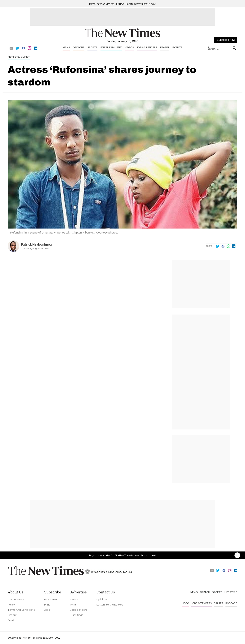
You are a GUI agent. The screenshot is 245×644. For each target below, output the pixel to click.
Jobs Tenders (79, 610)
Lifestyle (231, 592)
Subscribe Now (226, 40)
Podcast (231, 603)
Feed (11, 620)
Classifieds (77, 615)
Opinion (205, 592)
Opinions (79, 47)
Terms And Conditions (21, 610)
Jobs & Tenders (147, 47)
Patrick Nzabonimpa (36, 244)
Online (74, 599)
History (12, 615)
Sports (92, 47)
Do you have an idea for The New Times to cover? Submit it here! (123, 4)
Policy (11, 605)
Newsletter (51, 599)
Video (185, 603)
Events (177, 47)
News (66, 47)
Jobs (47, 610)
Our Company (16, 599)
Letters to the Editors (110, 605)
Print (47, 605)
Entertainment (111, 47)
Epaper (165, 47)
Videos (129, 47)
